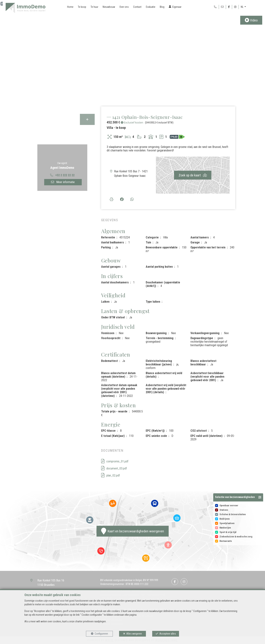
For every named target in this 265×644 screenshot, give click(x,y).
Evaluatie (151, 7)
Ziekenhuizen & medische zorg (236, 537)
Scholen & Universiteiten (233, 514)
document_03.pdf (114, 468)
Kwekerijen (225, 528)
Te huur (94, 7)
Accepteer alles (168, 634)
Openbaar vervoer (229, 505)
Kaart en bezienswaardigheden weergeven (133, 531)
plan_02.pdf (110, 475)
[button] (238, 497)
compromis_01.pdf (115, 461)
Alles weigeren (134, 634)
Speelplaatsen (227, 523)
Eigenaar (177, 7)
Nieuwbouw (109, 7)
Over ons (124, 7)
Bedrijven (225, 519)
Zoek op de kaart (193, 175)
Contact (137, 7)
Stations (224, 510)
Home (70, 7)
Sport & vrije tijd (228, 532)
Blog (162, 7)
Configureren (101, 634)
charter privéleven (84, 621)
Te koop (82, 7)
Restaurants (226, 541)
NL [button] (242, 7)
